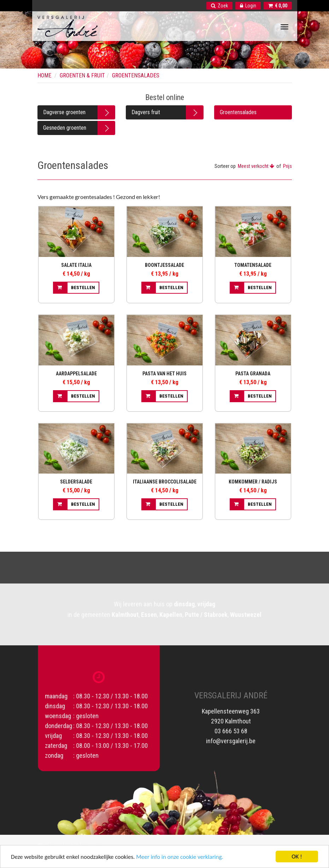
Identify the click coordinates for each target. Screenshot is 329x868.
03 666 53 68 (231, 725)
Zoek (219, 6)
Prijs (287, 166)
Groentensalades (238, 112)
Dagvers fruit (146, 112)
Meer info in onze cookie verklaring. (180, 858)
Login (248, 6)
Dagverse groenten (64, 112)
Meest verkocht (256, 166)
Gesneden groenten (65, 128)
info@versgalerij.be (231, 735)
